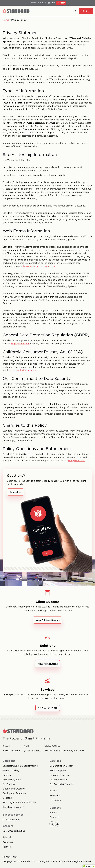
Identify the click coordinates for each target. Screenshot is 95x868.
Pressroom (55, 800)
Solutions (9, 761)
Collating (7, 798)
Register (61, 3)
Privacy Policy (10, 857)
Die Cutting (9, 784)
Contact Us (15, 492)
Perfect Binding (11, 770)
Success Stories (13, 815)
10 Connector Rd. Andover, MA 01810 (64, 751)
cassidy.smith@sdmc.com (22, 370)
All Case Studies (11, 820)
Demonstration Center (61, 766)
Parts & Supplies (58, 770)
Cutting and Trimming (14, 793)
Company (8, 842)
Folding (7, 775)
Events (53, 813)
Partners (7, 847)
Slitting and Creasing (14, 789)
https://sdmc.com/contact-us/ (39, 266)
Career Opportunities (14, 831)
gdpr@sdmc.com (20, 344)
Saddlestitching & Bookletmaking (20, 766)
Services (55, 761)
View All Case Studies (48, 620)
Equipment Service (59, 775)
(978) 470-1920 (32, 751)
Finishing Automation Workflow (20, 802)
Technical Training (59, 780)
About (7, 837)
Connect (55, 808)
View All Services (48, 708)
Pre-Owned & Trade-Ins (62, 784)
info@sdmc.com (11, 751)
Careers (8, 826)
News (53, 790)
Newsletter (55, 795)
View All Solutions (48, 664)
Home (6, 20)
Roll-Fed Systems (12, 780)
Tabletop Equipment (13, 807)
